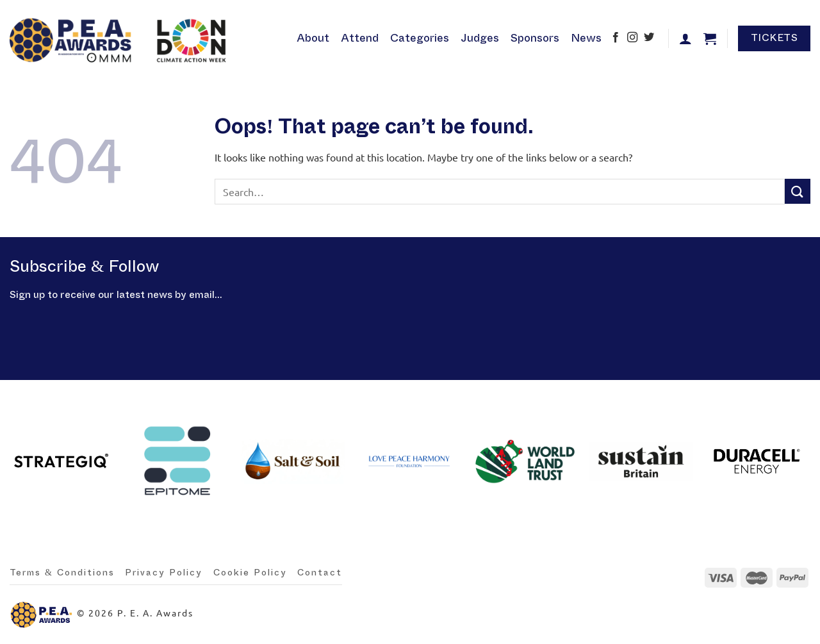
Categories (420, 38)
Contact (320, 573)
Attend (360, 38)
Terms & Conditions (62, 573)
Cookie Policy (250, 573)
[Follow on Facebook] (616, 38)
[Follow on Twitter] (649, 38)
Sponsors (535, 38)
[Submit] (798, 191)
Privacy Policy (164, 573)
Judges (480, 38)
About (313, 38)
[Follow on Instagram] (632, 38)
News (586, 38)
